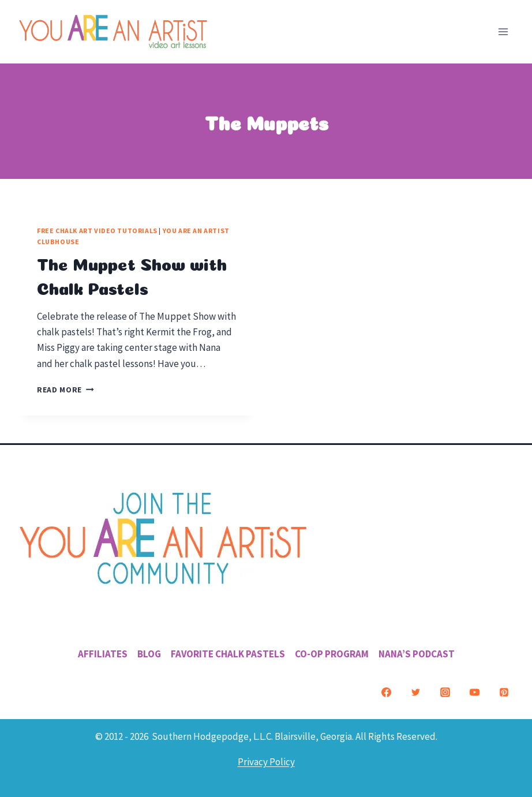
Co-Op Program (332, 654)
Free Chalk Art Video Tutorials (97, 231)
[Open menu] (503, 31)
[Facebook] (386, 692)
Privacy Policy (266, 762)
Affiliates (103, 654)
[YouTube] (474, 692)
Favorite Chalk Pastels (228, 654)
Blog (149, 654)
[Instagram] (445, 692)
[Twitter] (415, 692)
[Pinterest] (504, 692)
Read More (65, 390)
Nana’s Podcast (417, 654)
